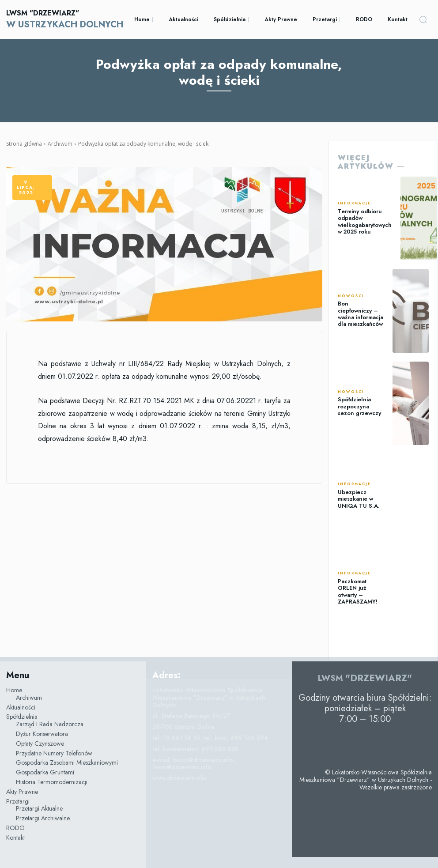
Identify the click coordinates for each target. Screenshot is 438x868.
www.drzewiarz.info (179, 778)
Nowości (351, 297)
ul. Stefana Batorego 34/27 (191, 716)
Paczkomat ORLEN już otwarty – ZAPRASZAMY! (357, 591)
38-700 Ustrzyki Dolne (183, 727)
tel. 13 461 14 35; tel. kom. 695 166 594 (210, 738)
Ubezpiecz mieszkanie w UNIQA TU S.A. (357, 499)
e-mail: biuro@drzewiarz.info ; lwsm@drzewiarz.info (195, 764)
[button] (423, 19)
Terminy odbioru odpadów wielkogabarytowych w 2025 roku (364, 221)
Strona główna (24, 144)
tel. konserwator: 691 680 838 (195, 749)
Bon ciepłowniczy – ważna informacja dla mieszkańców (361, 314)
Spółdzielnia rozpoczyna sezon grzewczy (359, 406)
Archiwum (60, 144)
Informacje (354, 204)
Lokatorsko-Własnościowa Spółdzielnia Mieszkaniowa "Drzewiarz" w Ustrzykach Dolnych (209, 698)
